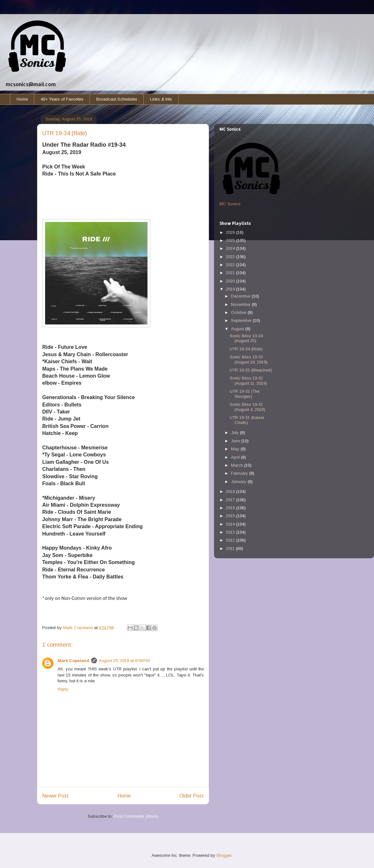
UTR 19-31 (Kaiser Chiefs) (247, 420)
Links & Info (161, 99)
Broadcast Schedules (117, 99)
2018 (231, 491)
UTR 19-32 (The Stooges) (245, 394)
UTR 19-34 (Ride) (246, 349)
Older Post (192, 796)
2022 (231, 265)
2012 (231, 540)
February (240, 473)
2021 (231, 273)
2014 (231, 524)
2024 (231, 248)
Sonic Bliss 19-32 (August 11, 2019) (248, 381)
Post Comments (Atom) (136, 816)
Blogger (224, 855)
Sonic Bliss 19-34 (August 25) (246, 338)
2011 (231, 549)
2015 (231, 516)
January (239, 482)
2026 (231, 232)
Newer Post (56, 796)
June (236, 441)
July (235, 433)
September (242, 320)
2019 (231, 289)
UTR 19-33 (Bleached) (251, 370)
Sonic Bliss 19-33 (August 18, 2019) (249, 360)
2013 (231, 532)
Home (22, 99)
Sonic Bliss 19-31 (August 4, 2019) (247, 407)
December (241, 296)
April (236, 457)
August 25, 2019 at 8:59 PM (124, 661)
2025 (231, 240)
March (238, 465)
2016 (231, 508)
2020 (231, 281)
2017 (231, 500)
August (238, 329)
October (239, 312)
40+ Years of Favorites (62, 99)
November (241, 304)
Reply (63, 689)
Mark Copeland (73, 661)
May (236, 449)
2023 (231, 257)
